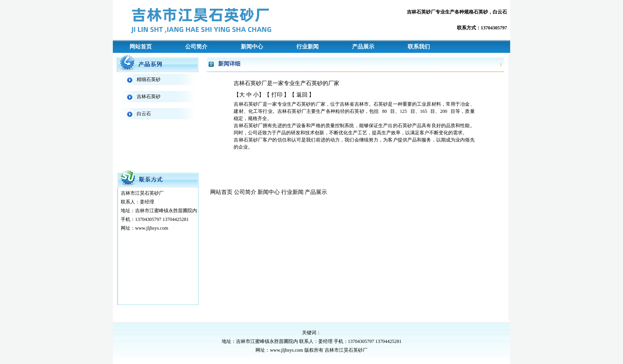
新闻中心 (252, 47)
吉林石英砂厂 (421, 12)
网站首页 (141, 47)
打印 (277, 95)
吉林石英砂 (149, 97)
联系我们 (419, 47)
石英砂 (481, 12)
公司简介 (196, 47)
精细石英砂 (149, 79)
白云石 (500, 12)
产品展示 (363, 47)
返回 (302, 95)
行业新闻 (308, 47)
